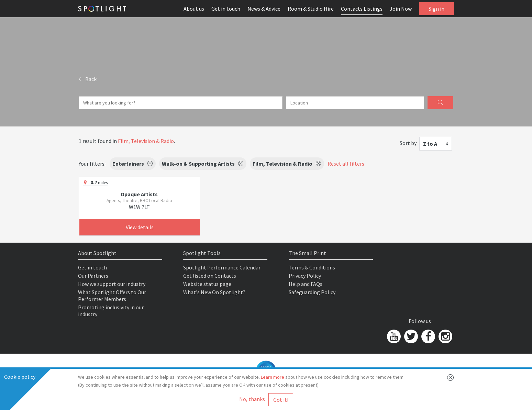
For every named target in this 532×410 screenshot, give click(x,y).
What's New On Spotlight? (214, 292)
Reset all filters (346, 164)
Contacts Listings (362, 9)
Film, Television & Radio (146, 141)
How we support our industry (112, 284)
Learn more (273, 377)
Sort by (408, 143)
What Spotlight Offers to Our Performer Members (112, 296)
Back (88, 79)
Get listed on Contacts (210, 276)
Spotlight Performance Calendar (222, 267)
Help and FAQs (306, 284)
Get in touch (226, 9)
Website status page (207, 284)
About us (194, 9)
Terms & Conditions (312, 267)
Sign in (436, 9)
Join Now (401, 9)
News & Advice (264, 9)
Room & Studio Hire (311, 9)
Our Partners (93, 276)
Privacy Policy (305, 276)
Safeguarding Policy (312, 292)
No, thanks (252, 399)
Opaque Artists (139, 194)
